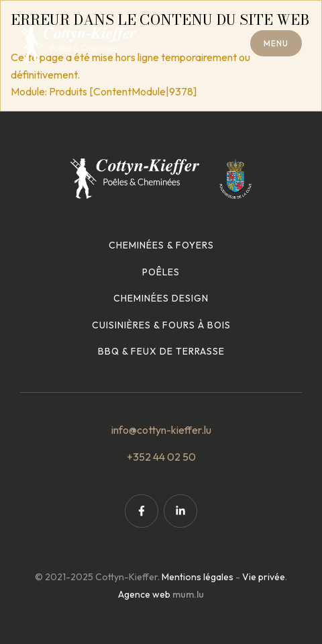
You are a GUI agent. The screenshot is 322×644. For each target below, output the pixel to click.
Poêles (161, 272)
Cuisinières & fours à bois (161, 325)
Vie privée (264, 577)
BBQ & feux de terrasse (161, 351)
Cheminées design (161, 298)
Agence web (144, 594)
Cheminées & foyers (161, 245)
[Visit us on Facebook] (142, 511)
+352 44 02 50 (161, 457)
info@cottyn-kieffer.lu (161, 430)
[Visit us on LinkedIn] (180, 511)
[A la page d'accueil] (78, 45)
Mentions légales (198, 577)
